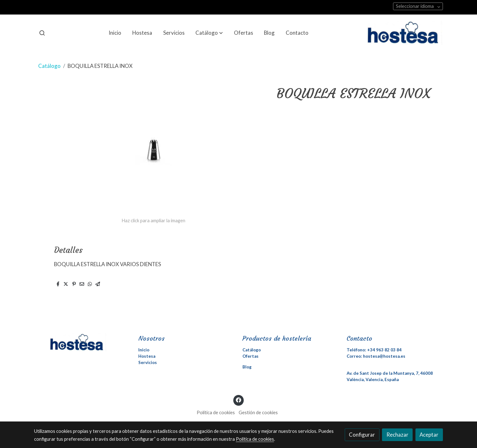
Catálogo (49, 66)
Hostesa (147, 356)
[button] (209, 33)
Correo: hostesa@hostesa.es (376, 356)
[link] (405, 33)
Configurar (362, 435)
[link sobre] (82, 342)
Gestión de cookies (258, 412)
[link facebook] (239, 400)
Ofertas (250, 356)
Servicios (148, 362)
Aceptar (429, 435)
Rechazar (397, 435)
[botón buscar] (42, 33)
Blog (247, 367)
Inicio (144, 350)
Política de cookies (216, 412)
